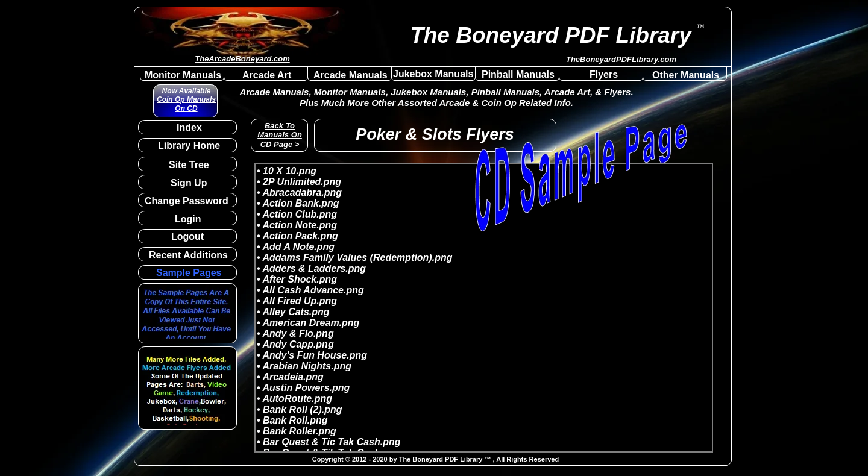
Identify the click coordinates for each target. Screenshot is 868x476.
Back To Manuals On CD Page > (280, 135)
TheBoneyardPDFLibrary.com (621, 59)
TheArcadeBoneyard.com (242, 59)
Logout (187, 236)
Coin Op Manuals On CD (186, 104)
